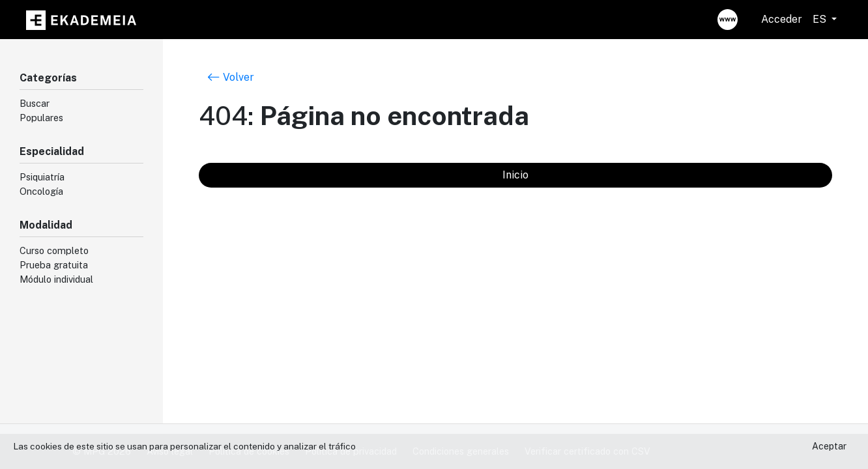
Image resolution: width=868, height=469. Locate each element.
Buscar (35, 103)
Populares (41, 118)
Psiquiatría (42, 177)
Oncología (41, 191)
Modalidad (46, 225)
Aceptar (829, 446)
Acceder (782, 19)
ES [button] (821, 19)
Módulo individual (56, 279)
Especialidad (52, 151)
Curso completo (54, 250)
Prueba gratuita (54, 265)
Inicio (515, 175)
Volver (231, 77)
